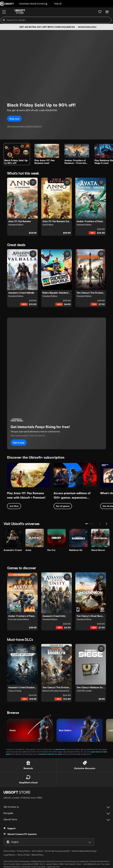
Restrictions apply (87, 27)
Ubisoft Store (60, 749)
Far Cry (55, 754)
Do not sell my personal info (57, 851)
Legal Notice (9, 855)
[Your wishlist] (100, 12)
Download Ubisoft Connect (33, 4)
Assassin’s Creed (45, 754)
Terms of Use (9, 851)
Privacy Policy (23, 851)
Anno (60, 754)
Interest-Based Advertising (84, 851)
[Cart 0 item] (107, 12)
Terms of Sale (23, 855)
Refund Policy (38, 855)
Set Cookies (37, 851)
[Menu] (4, 12)
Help (58, 4)
